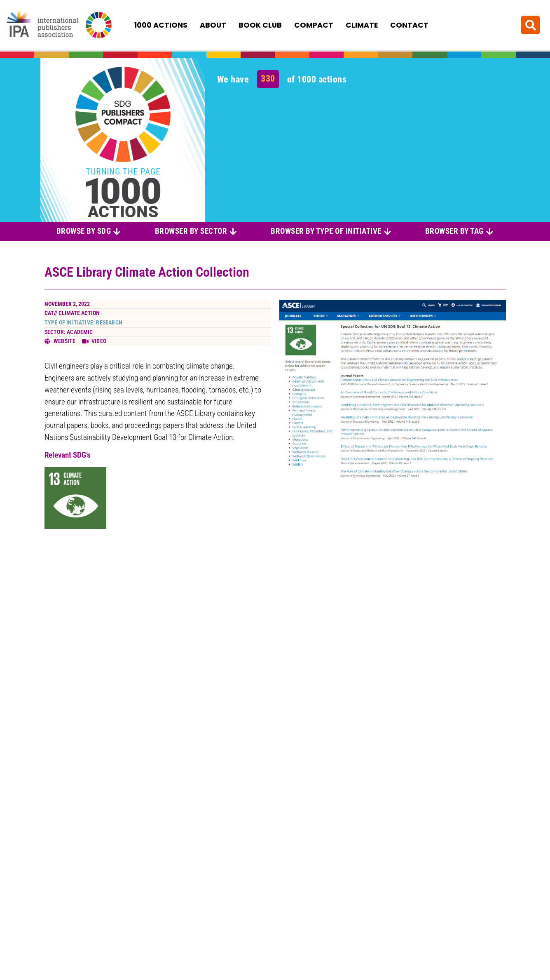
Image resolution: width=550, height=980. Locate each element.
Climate (362, 25)
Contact (409, 25)
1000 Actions (161, 25)
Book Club (260, 25)
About (213, 25)
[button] (530, 25)
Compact (314, 25)
